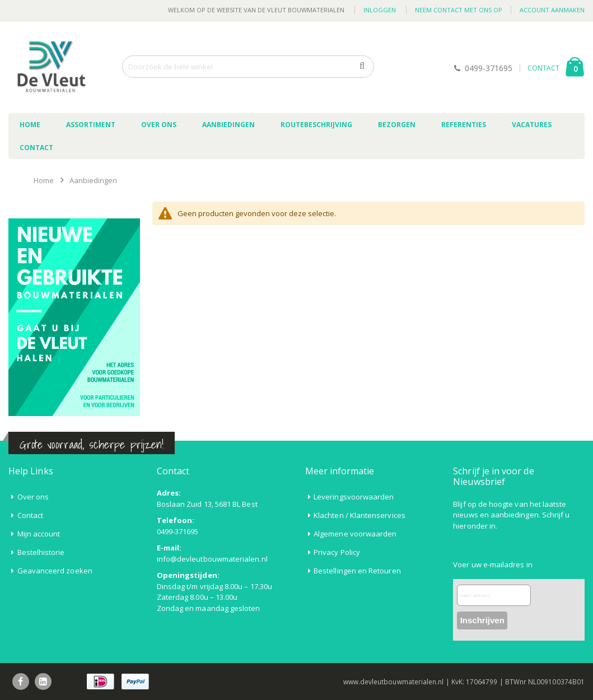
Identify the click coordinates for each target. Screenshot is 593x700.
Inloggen (380, 10)
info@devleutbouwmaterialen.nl (212, 559)
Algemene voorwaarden (355, 534)
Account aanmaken (552, 10)
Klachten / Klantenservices (359, 515)
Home (44, 180)
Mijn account (39, 534)
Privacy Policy (337, 552)
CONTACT (543, 68)
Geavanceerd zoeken (55, 571)
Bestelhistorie (41, 552)
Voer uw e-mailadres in (492, 564)
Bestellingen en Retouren (357, 571)
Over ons (33, 497)
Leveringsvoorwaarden (354, 497)
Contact (30, 515)
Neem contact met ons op (459, 10)
